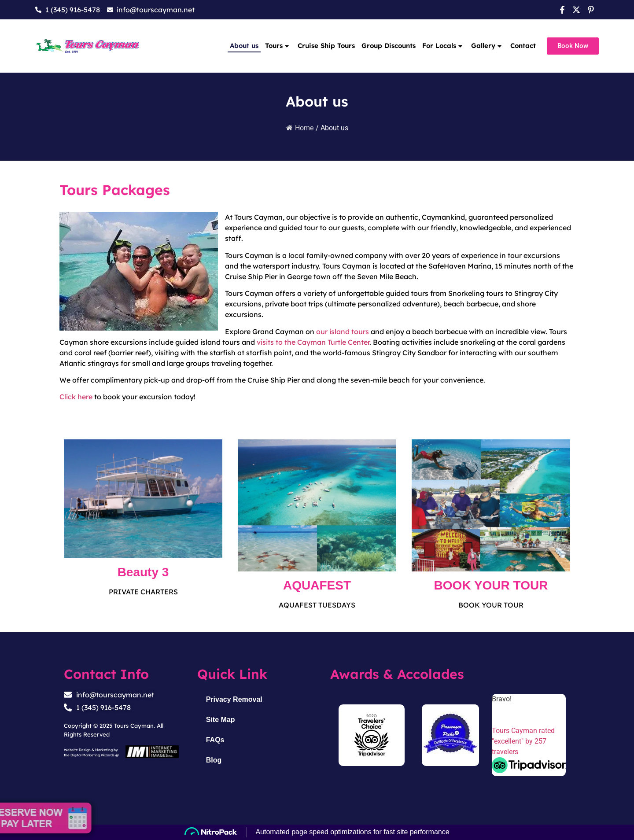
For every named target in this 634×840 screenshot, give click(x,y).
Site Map (221, 720)
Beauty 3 (143, 572)
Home (300, 128)
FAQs (215, 740)
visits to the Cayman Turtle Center (313, 342)
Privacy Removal (234, 699)
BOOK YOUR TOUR (491, 585)
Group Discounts (389, 46)
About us (244, 46)
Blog (214, 760)
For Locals (443, 46)
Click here (76, 397)
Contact (523, 46)
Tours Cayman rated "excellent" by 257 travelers (523, 741)
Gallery (487, 46)
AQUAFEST (317, 585)
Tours (278, 46)
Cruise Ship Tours (326, 46)
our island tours (343, 332)
